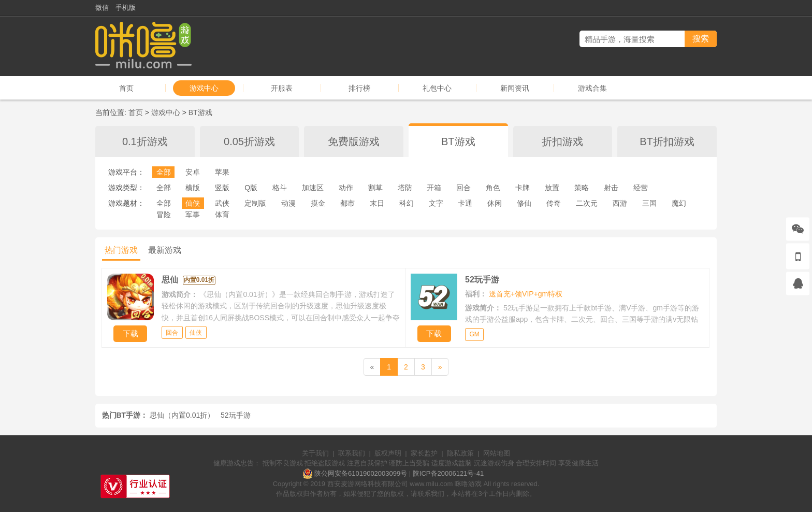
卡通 (465, 203)
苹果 (222, 172)
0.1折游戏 (145, 141)
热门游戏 (121, 250)
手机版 (126, 8)
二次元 (587, 203)
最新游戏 (165, 250)
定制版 (255, 203)
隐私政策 (460, 453)
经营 (641, 188)
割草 (375, 188)
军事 (193, 215)
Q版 (251, 188)
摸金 (318, 203)
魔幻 (679, 203)
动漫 (288, 203)
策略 (582, 188)
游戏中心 (204, 88)
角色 (493, 188)
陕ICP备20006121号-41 (448, 473)
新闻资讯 (515, 88)
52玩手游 (236, 415)
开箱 (434, 188)
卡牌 (523, 188)
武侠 (222, 203)
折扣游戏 (562, 141)
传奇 (554, 203)
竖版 (222, 188)
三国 (649, 203)
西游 (620, 203)
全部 (164, 172)
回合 (463, 188)
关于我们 (315, 453)
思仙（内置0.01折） (182, 415)
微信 (102, 8)
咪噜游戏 (468, 484)
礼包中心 (437, 88)
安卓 (193, 172)
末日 (377, 203)
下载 (130, 333)
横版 (193, 188)
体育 (222, 215)
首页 (126, 88)
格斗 (280, 188)
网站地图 (497, 453)
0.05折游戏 (249, 141)
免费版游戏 (354, 141)
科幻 (407, 203)
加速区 (313, 188)
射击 (611, 188)
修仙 (524, 203)
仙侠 (193, 203)
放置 (552, 188)
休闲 (495, 203)
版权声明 (388, 453)
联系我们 (352, 453)
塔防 (405, 188)
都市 (347, 203)
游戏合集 (592, 88)
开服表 (282, 88)
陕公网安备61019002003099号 (361, 473)
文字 (436, 203)
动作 (346, 188)
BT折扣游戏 (667, 141)
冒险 (164, 215)
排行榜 (359, 88)
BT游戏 (200, 112)
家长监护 (424, 453)
